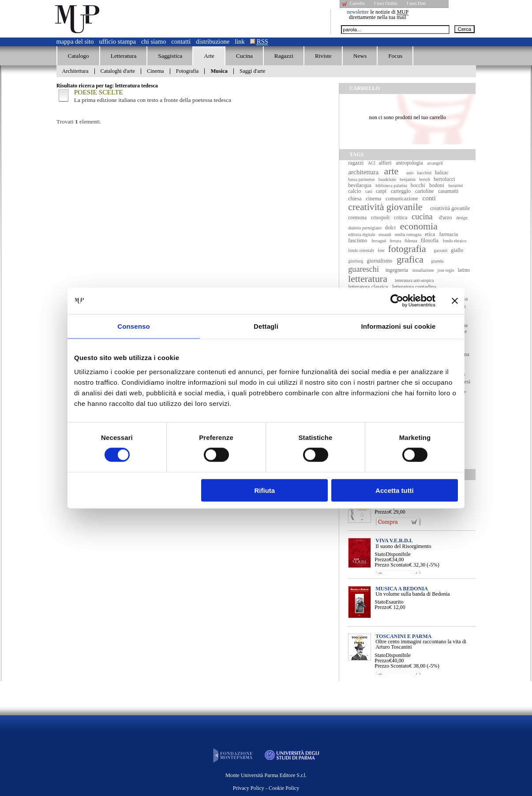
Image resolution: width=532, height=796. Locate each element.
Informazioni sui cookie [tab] (399, 326)
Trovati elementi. (79, 122)
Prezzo (382, 512)
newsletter (358, 12)
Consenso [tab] (133, 326)
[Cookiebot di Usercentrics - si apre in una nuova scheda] (397, 301)
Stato (380, 554)
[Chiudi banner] (455, 301)
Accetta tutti (395, 490)
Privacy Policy (249, 788)
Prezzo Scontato (392, 565)
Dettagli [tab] (266, 326)
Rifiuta (265, 490)
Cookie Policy (284, 788)
